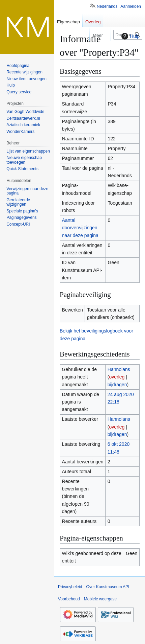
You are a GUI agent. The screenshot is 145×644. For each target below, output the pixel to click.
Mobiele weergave (100, 599)
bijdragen (117, 385)
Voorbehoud (69, 599)
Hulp (130, 36)
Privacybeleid (70, 587)
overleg (117, 377)
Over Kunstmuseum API (108, 587)
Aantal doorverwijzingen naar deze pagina (80, 228)
